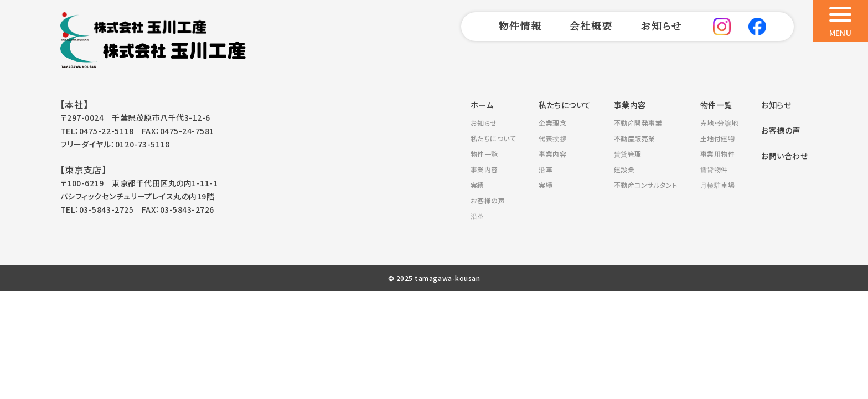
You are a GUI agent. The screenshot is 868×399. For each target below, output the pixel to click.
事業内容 (484, 169)
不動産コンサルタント (646, 185)
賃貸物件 (714, 169)
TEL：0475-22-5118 (97, 131)
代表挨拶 (552, 138)
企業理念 (552, 123)
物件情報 (520, 25)
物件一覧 (484, 154)
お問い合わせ (784, 156)
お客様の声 (488, 200)
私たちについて (494, 138)
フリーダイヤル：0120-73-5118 (115, 144)
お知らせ (661, 25)
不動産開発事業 (638, 123)
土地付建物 (718, 138)
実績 (477, 185)
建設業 (624, 169)
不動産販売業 (635, 138)
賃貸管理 (628, 154)
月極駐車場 (718, 185)
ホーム (482, 105)
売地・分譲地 (719, 123)
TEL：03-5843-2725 (97, 209)
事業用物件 (718, 154)
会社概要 (591, 25)
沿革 (477, 216)
